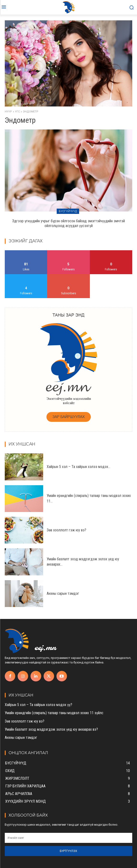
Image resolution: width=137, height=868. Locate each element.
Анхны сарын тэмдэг (63, 593)
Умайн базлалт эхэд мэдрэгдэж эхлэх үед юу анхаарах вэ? (51, 729)
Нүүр (8, 112)
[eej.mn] (68, 7)
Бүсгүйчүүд (68, 211)
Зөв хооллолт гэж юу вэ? (66, 530)
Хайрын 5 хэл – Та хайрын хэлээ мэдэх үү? (38, 705)
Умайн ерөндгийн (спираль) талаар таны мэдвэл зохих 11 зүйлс (54, 713)
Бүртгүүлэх (68, 851)
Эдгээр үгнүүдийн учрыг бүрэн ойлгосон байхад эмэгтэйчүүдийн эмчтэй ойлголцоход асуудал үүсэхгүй (68, 223)
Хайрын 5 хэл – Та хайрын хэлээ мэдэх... (79, 467)
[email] (68, 838)
